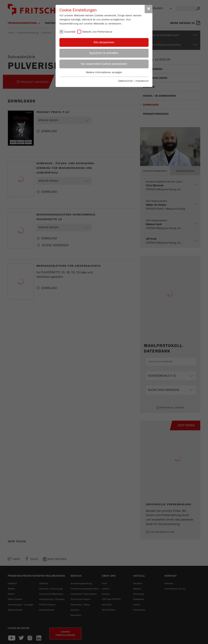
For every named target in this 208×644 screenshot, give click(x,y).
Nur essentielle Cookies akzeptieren (104, 64)
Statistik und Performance (97, 32)
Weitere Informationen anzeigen (104, 72)
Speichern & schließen (104, 53)
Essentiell (70, 32)
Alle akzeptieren (104, 42)
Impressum (142, 81)
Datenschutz (125, 81)
